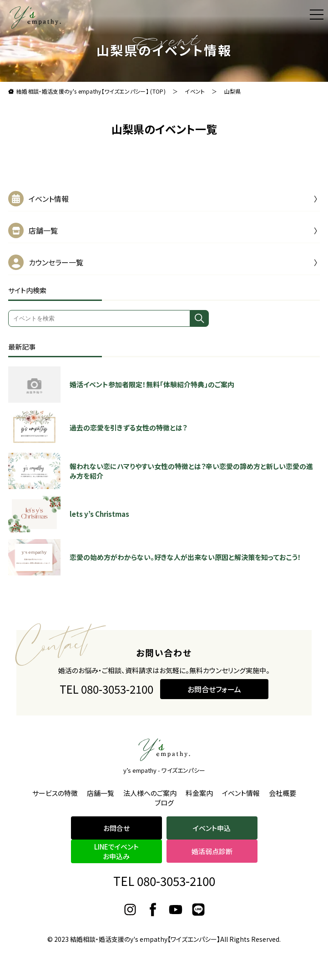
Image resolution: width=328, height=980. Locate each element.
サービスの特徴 (55, 793)
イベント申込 (212, 828)
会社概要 (283, 793)
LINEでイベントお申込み (116, 851)
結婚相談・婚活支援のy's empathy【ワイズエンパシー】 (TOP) (91, 91)
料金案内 (199, 793)
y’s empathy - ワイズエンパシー (164, 770)
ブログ (164, 802)
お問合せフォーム (214, 699)
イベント (195, 91)
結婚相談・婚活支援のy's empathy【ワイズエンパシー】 (145, 939)
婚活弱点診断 (212, 851)
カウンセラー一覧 (56, 262)
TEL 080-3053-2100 (106, 699)
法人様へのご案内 (150, 793)
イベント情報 (49, 199)
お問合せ (116, 828)
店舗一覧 (43, 230)
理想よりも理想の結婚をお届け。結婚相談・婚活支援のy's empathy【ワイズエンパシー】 (35, 17)
